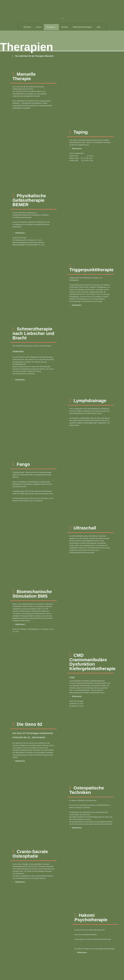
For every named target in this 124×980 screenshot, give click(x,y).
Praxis (39, 27)
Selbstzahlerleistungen (82, 27)
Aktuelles (27, 27)
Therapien (51, 27)
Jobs (99, 27)
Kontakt (65, 27)
